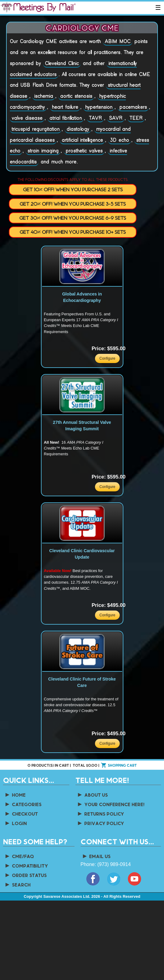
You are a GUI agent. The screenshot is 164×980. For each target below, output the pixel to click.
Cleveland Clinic (62, 64)
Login (16, 823)
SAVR (116, 118)
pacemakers (133, 107)
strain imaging (43, 151)
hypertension (99, 107)
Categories (23, 804)
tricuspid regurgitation (36, 129)
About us (92, 795)
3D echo (120, 140)
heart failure (65, 107)
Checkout (21, 814)
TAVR (95, 118)
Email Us (96, 856)
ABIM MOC (118, 42)
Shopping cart (122, 765)
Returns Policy (100, 814)
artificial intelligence (82, 140)
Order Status (26, 875)
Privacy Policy (100, 823)
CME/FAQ (19, 856)
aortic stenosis (76, 96)
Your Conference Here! (111, 804)
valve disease (27, 118)
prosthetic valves (84, 151)
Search (17, 885)
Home (15, 795)
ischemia (44, 96)
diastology (78, 129)
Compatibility (26, 866)
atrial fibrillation (66, 118)
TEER (136, 118)
